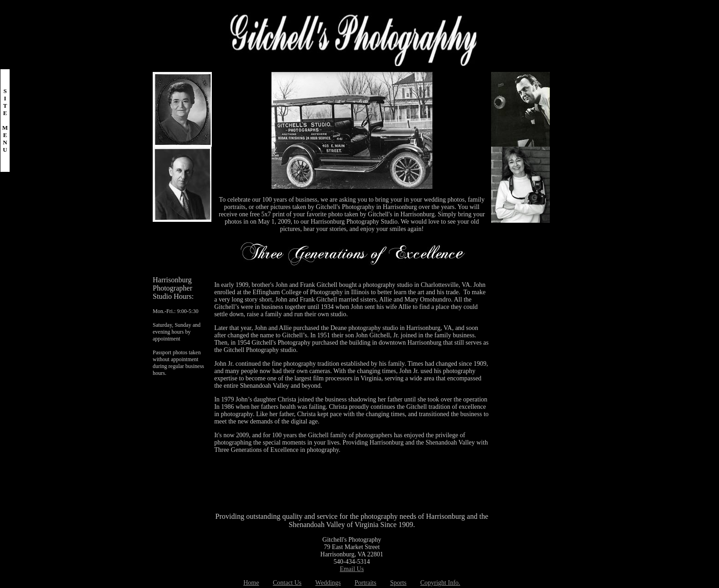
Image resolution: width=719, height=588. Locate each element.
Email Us (352, 569)
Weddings (328, 583)
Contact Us (287, 583)
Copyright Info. (440, 583)
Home (251, 583)
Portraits (365, 583)
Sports (398, 583)
